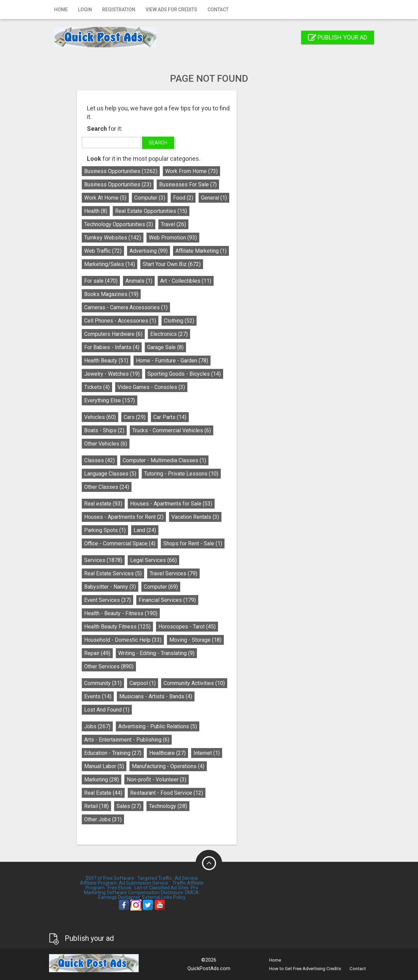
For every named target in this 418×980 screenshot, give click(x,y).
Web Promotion (225, 238)
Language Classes (163, 474)
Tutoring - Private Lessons (234, 474)
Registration (119, 10)
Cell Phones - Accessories (173, 321)
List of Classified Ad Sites (162, 888)
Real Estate (156, 793)
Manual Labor (157, 766)
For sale (153, 281)
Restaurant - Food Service (219, 793)
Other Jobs (155, 819)
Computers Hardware (166, 334)
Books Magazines (164, 294)
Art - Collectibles (238, 281)
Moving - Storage (248, 640)
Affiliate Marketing (253, 251)
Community (155, 683)
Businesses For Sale (240, 184)
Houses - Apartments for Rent (176, 517)
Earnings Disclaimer (119, 897)
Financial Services (220, 600)
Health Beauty (159, 361)
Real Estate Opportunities (204, 211)
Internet (259, 753)
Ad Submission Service (144, 883)
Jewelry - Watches (164, 374)
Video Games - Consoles (204, 387)
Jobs (150, 726)
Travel (226, 224)
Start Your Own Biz (224, 264)
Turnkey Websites (165, 238)
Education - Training (165, 753)
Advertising (201, 251)
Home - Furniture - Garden (225, 361)
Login (85, 10)
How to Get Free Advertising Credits (305, 969)
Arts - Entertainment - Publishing (179, 740)
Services (156, 560)
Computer (202, 198)
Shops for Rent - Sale (245, 543)
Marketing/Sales (162, 264)
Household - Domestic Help (175, 640)
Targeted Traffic (154, 878)
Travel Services (226, 573)
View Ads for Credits (171, 10)
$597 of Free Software (110, 878)
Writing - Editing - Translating (209, 653)
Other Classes (159, 487)
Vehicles (152, 417)
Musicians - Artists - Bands (208, 696)
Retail (149, 806)
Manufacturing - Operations (221, 766)
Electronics (221, 334)
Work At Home (158, 198)
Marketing (154, 780)
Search (211, 143)
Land (197, 530)
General (266, 198)
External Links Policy (164, 897)
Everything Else (162, 400)
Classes (152, 460)
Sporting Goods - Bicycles (237, 374)
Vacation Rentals (248, 517)
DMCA (192, 892)
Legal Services (206, 560)
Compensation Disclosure (156, 892)
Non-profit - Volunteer (209, 780)
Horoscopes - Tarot (239, 627)
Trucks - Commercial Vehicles (224, 430)
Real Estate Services (165, 573)
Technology (220, 806)
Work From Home (244, 171)
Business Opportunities (173, 171)
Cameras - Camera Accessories (178, 307)
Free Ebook (120, 888)
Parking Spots (157, 530)
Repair (150, 653)
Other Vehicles (158, 444)
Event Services (160, 600)
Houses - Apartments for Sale (224, 504)
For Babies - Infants (164, 347)
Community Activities (247, 683)
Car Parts (222, 417)
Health (148, 211)
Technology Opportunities (171, 224)
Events (150, 696)
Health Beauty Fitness (170, 627)
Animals (191, 281)
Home (61, 10)
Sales (181, 806)
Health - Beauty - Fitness (173, 613)
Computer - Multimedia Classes (217, 460)
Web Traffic (155, 251)
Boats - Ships (157, 430)
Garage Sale (218, 347)
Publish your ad (338, 37)
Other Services (161, 666)
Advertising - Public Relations (210, 726)
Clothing (231, 321)
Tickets (149, 387)
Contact (218, 10)
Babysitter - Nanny (162, 587)
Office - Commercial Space (172, 543)
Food (236, 198)
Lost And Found (159, 710)
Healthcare (220, 753)
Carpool (195, 683)
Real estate (156, 504)
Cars (187, 417)
